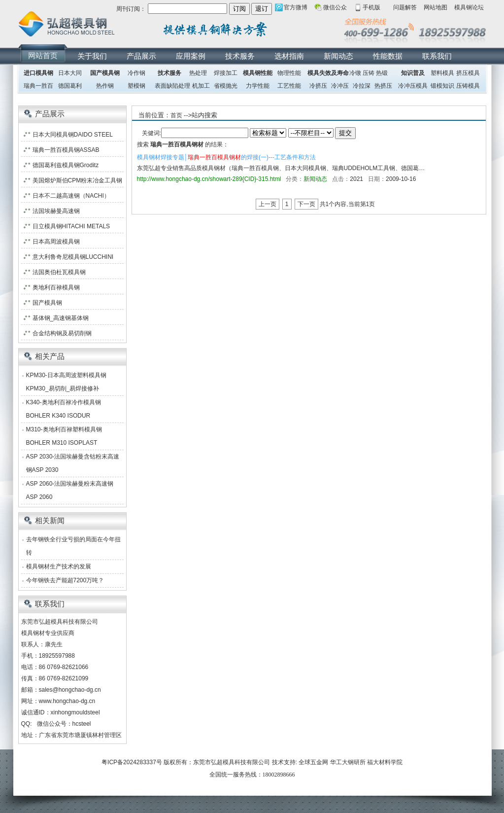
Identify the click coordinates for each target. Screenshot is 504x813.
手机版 (371, 7)
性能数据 (388, 56)
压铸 (369, 73)
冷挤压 (318, 86)
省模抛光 (226, 86)
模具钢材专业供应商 (48, 633)
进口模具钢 (38, 73)
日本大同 (70, 73)
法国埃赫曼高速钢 (56, 211)
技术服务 (240, 56)
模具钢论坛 (469, 7)
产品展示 (141, 56)
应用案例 (191, 56)
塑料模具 (442, 73)
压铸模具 (468, 86)
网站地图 (436, 7)
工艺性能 (289, 86)
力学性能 (258, 86)
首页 (176, 115)
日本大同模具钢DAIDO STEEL (73, 135)
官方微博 (296, 7)
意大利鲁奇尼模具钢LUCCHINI (73, 257)
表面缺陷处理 (172, 86)
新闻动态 (338, 56)
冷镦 (355, 73)
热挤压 (383, 86)
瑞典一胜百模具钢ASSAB (66, 150)
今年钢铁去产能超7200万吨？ (65, 580)
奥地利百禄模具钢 (56, 287)
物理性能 (289, 73)
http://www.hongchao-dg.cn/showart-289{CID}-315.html (209, 179)
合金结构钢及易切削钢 (62, 333)
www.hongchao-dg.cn (67, 701)
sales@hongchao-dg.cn (70, 690)
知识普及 (413, 73)
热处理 (198, 73)
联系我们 (437, 56)
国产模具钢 (105, 73)
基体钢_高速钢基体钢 (61, 318)
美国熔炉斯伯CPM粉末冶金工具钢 (78, 180)
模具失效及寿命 (328, 73)
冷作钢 (136, 73)
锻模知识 (442, 86)
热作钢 (105, 86)
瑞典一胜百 (38, 86)
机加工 (201, 86)
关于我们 (92, 56)
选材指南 (289, 56)
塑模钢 (136, 86)
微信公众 (335, 7)
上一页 (268, 204)
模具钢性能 (258, 73)
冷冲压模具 (413, 86)
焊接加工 (226, 73)
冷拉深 (362, 86)
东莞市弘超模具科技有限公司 (232, 762)
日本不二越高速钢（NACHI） (71, 196)
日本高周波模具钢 (56, 242)
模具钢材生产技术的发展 (59, 566)
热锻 (382, 73)
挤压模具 (468, 73)
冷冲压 (340, 86)
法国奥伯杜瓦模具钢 (59, 272)
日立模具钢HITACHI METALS (71, 226)
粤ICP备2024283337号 (132, 762)
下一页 (306, 204)
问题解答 (405, 7)
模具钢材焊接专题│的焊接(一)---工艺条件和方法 (226, 157)
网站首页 (43, 55)
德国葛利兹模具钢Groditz (66, 165)
